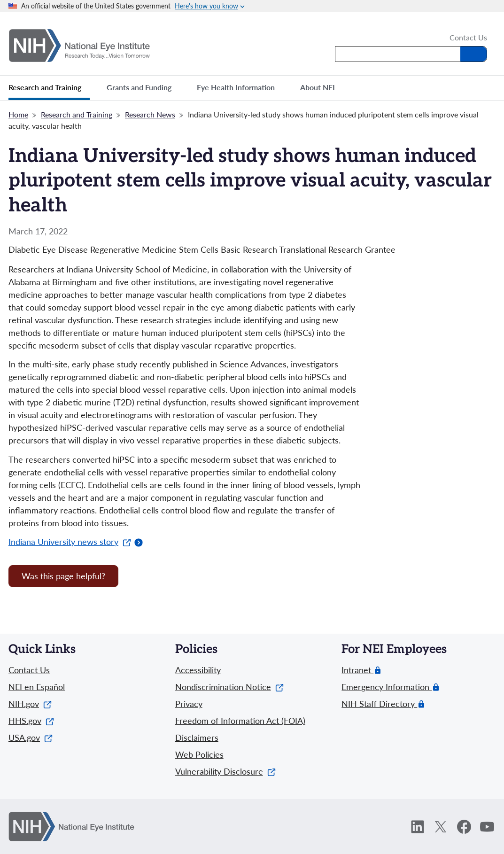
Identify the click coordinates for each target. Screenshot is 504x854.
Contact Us (468, 38)
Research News (150, 114)
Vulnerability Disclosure (225, 771)
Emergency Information (387, 687)
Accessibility (198, 670)
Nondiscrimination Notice (229, 687)
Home (18, 114)
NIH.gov (30, 704)
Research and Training (77, 114)
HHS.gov (31, 721)
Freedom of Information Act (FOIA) (240, 721)
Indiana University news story (70, 542)
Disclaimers (197, 738)
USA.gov (31, 738)
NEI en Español (37, 687)
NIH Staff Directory (379, 704)
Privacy (189, 704)
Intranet (357, 670)
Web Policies (199, 754)
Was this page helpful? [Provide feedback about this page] (63, 576)
